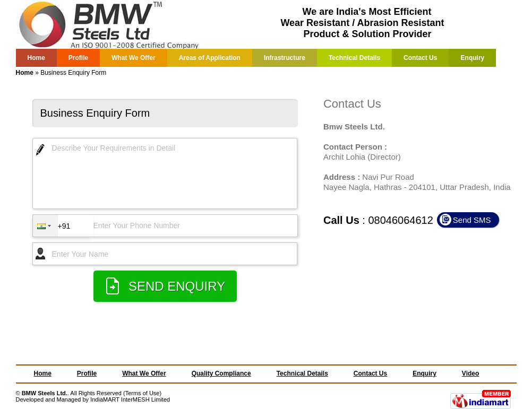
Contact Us (420, 58)
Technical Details (354, 58)
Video (470, 373)
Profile (78, 58)
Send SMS (472, 220)
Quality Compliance (221, 373)
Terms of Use (143, 393)
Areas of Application (210, 58)
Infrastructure (285, 58)
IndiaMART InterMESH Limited (130, 399)
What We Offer (133, 58)
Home (36, 58)
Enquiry (473, 58)
